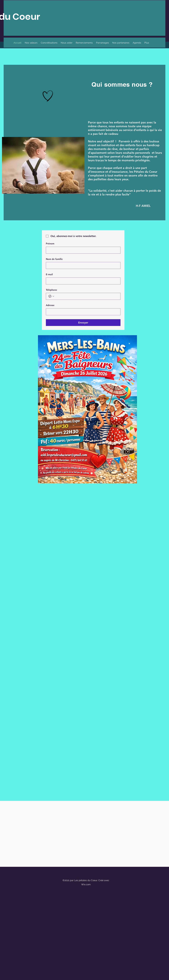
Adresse (50, 305)
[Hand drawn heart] (48, 96)
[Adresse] (82, 312)
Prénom (50, 244)
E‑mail (49, 274)
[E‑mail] (82, 281)
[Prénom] (82, 250)
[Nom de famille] (82, 265)
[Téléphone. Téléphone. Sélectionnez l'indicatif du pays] (51, 296)
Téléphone (51, 290)
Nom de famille (54, 259)
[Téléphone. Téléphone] (86, 296)
